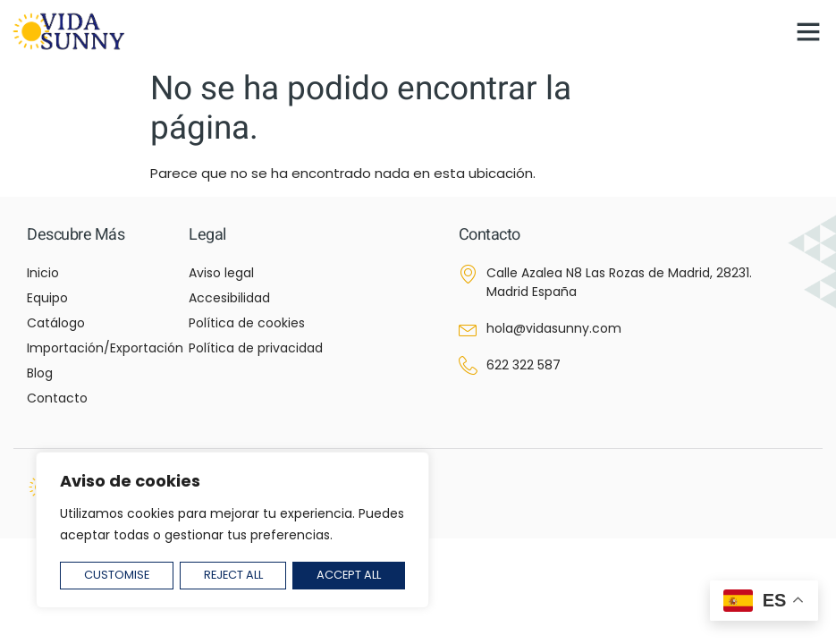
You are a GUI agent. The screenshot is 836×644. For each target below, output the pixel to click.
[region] (232, 531)
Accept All (349, 576)
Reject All (233, 576)
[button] (808, 31)
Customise (116, 576)
